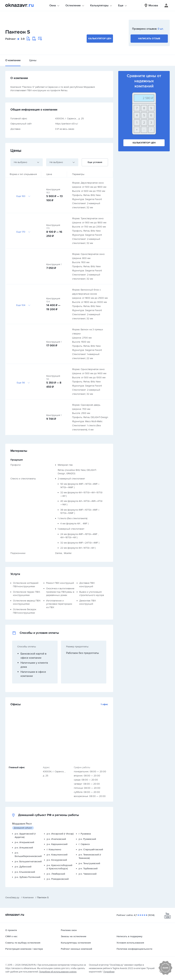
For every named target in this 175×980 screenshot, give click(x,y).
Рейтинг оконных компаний (76, 949)
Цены (33, 60)
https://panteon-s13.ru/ (67, 124)
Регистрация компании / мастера (24, 949)
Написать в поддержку (129, 936)
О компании (13, 60)
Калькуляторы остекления (76, 943)
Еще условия (95, 162)
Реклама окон (69, 930)
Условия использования (130, 943)
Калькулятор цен (100, 38)
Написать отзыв (149, 38)
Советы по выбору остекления (23, 943)
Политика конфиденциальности (134, 949)
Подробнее (109, 972)
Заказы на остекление (74, 936)
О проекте (11, 930)
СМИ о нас (11, 936)
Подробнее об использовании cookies (58, 972)
